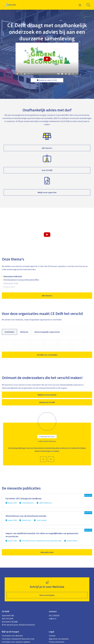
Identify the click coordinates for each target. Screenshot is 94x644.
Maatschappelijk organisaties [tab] (47, 332)
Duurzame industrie (13, 276)
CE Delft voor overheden (47, 355)
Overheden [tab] (9, 332)
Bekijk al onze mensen (47, 395)
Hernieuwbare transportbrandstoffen (21, 280)
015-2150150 (54, 615)
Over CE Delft (47, 170)
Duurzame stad (11, 283)
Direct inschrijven (47, 595)
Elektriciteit (9, 287)
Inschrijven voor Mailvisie (12, 636)
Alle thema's (47, 148)
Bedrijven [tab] (24, 332)
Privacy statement (57, 642)
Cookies (52, 636)
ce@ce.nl (53, 619)
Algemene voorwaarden (59, 639)
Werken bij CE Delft (47, 402)
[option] (47, 439)
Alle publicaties (47, 552)
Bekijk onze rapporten (47, 192)
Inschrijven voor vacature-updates (16, 642)
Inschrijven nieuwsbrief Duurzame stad (18, 639)
